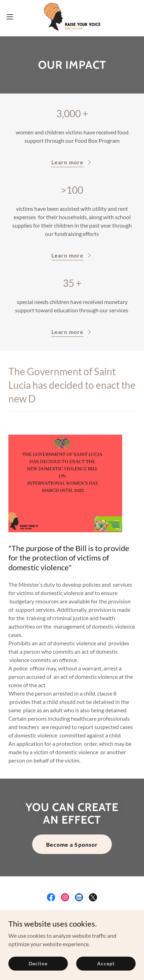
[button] (13, 17)
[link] (72, 17)
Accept (106, 963)
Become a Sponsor (72, 844)
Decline (38, 963)
